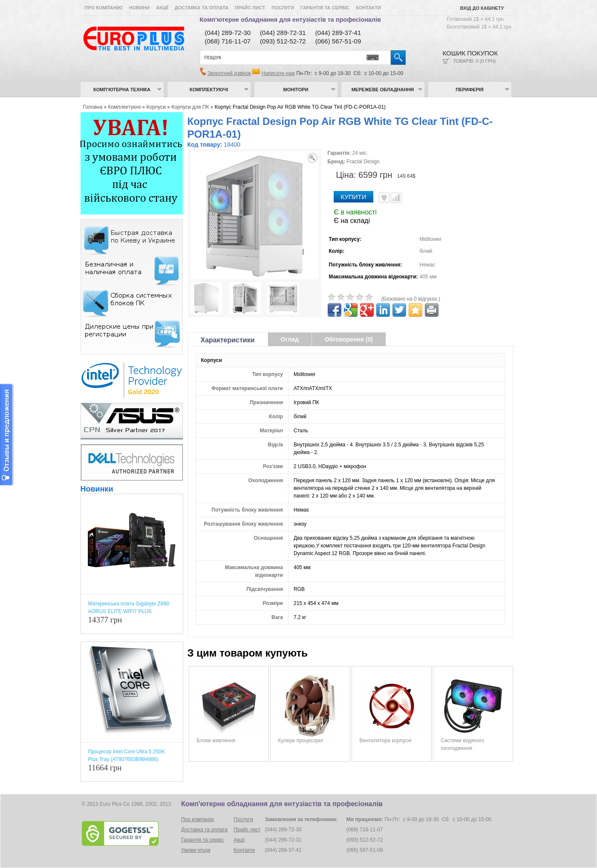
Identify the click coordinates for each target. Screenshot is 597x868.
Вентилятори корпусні (386, 741)
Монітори (296, 90)
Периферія (470, 90)
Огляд (290, 339)
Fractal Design (363, 162)
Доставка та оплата (202, 8)
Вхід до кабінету (482, 8)
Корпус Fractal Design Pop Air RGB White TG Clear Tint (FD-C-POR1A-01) (300, 107)
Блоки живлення (216, 741)
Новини (139, 8)
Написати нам (278, 73)
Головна (93, 107)
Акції (162, 8)
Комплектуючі (209, 90)
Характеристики (228, 340)
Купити (354, 197)
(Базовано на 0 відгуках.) (411, 299)
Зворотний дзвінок (229, 73)
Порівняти (396, 198)
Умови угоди (196, 850)
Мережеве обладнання (383, 90)
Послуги (283, 8)
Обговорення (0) (349, 339)
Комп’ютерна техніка (122, 90)
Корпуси (156, 107)
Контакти (368, 8)
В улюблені (384, 198)
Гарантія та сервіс (325, 8)
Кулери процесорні (301, 741)
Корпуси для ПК (190, 107)
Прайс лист (250, 8)
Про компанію (104, 8)
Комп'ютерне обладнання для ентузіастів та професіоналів (290, 20)
